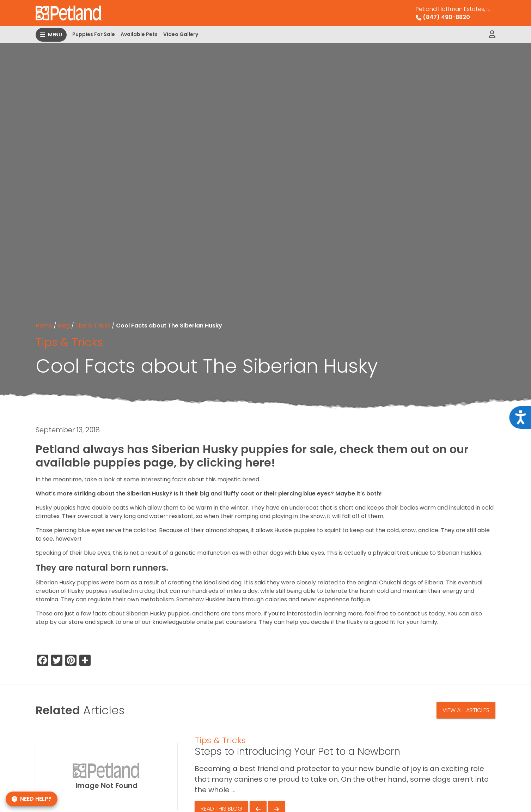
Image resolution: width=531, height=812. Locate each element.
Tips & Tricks (93, 326)
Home (44, 326)
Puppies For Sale (94, 34)
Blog (64, 326)
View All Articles (466, 710)
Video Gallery (181, 34)
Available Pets (139, 34)
